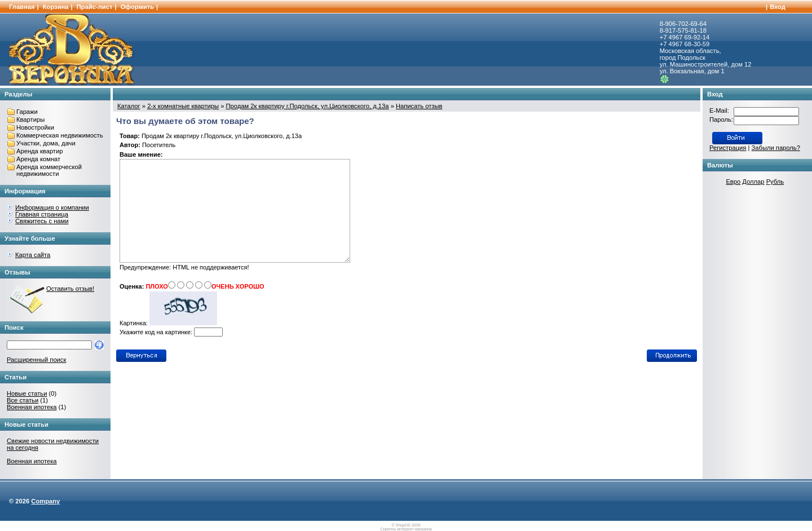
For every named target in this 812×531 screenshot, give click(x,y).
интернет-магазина (414, 529)
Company (45, 501)
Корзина (56, 7)
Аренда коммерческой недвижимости (49, 170)
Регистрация (728, 148)
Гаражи (27, 112)
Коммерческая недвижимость (60, 135)
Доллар (753, 182)
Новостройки (35, 127)
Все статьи (23, 400)
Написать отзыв (419, 106)
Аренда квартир (39, 151)
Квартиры (30, 120)
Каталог (129, 106)
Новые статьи (27, 393)
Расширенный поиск (36, 360)
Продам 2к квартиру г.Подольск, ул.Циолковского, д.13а (308, 106)
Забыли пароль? (776, 148)
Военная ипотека (32, 407)
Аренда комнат (38, 159)
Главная (22, 7)
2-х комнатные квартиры (183, 106)
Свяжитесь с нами (42, 221)
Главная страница (42, 214)
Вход (778, 7)
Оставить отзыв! (70, 289)
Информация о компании (52, 207)
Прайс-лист (95, 7)
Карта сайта (33, 255)
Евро (733, 182)
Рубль (775, 182)
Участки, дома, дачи (46, 143)
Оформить (137, 7)
